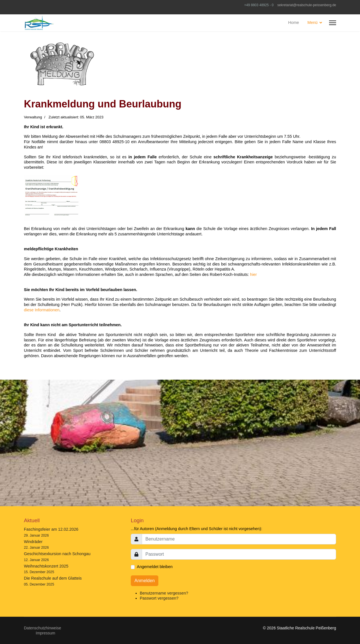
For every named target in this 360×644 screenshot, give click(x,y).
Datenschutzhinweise (42, 628)
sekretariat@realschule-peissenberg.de (307, 5)
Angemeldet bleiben (155, 567)
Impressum (45, 633)
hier (253, 274)
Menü (312, 23)
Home (294, 23)
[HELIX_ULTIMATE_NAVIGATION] (333, 23)
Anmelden (145, 581)
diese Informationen (42, 310)
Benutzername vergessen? (164, 593)
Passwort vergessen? (159, 598)
